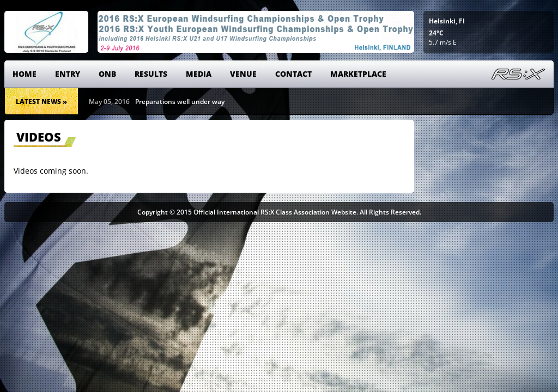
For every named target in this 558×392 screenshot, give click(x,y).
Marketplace (358, 74)
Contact (293, 74)
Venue (243, 74)
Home (25, 74)
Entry (68, 74)
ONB (107, 74)
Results (151, 74)
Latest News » (41, 102)
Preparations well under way (180, 102)
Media (199, 74)
